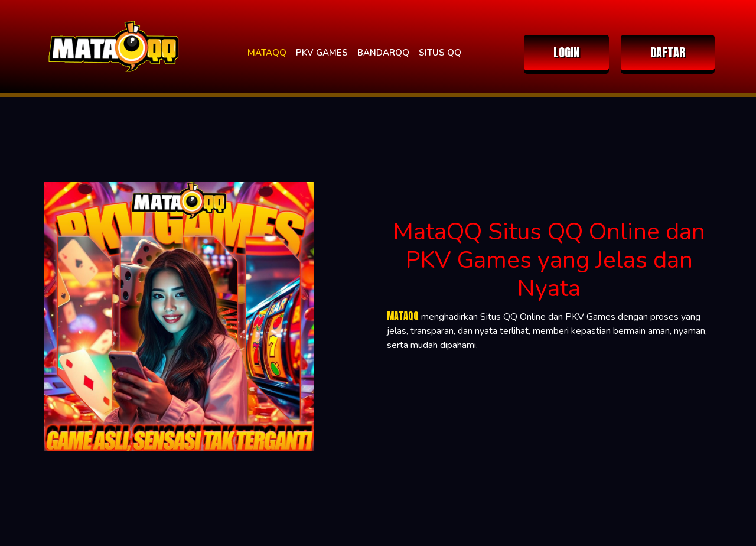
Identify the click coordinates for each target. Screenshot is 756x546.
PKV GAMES (322, 53)
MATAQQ (267, 53)
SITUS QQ (440, 53)
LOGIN (566, 52)
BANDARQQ (383, 53)
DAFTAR (668, 52)
